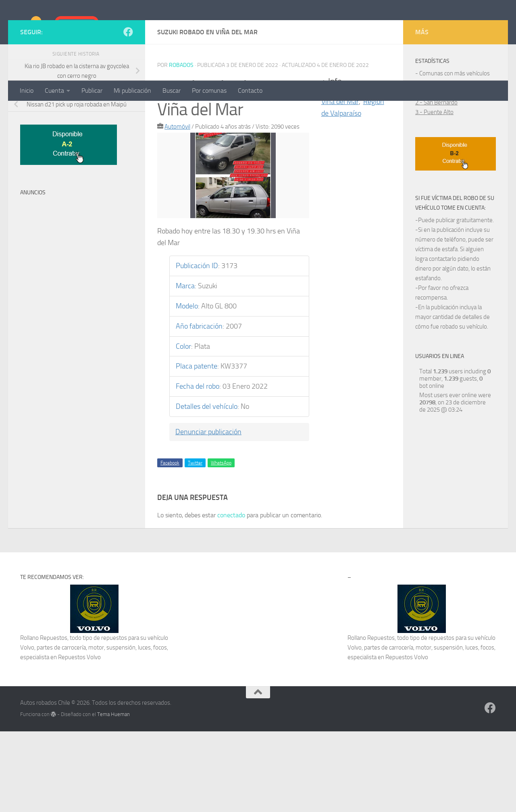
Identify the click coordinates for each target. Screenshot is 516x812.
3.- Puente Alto (434, 193)
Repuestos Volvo (79, 738)
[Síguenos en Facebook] (128, 112)
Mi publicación (132, 91)
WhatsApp (221, 543)
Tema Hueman (113, 795)
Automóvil (177, 207)
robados (181, 146)
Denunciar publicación (208, 512)
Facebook (170, 543)
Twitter (195, 543)
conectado (231, 596)
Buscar (172, 91)
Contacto (250, 91)
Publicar (92, 91)
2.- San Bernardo (436, 183)
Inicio (27, 91)
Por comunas (209, 91)
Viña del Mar (340, 182)
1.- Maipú (427, 173)
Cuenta (54, 91)
